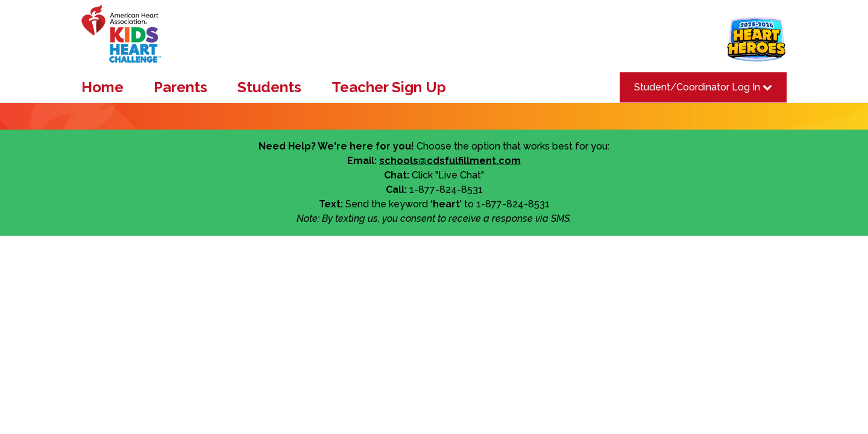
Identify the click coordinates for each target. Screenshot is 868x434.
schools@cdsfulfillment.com (450, 161)
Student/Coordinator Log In (703, 87)
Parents (181, 87)
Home (102, 87)
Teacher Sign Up (389, 87)
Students (269, 87)
